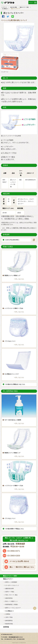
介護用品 (8, 614)
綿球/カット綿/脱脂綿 (11, 582)
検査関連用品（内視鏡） (12, 605)
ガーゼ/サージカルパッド (12, 585)
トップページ (4, 7)
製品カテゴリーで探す (24, 7)
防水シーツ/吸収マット (12, 601)
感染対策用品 (9, 598)
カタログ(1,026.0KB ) (12, 240)
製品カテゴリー (8, 579)
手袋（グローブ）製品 (11, 595)
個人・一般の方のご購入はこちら (22, 567)
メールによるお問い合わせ (19, 561)
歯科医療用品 (9, 621)
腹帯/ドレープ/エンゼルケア (13, 608)
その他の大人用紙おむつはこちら (15, 384)
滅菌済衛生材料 (10, 589)
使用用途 (6, 627)
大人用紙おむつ (5, 9)
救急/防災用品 (9, 624)
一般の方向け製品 (13, 7)
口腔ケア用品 (9, 617)
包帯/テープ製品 (10, 592)
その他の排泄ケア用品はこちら (14, 529)
